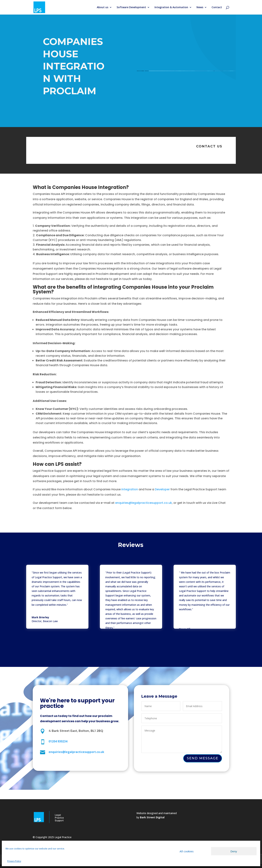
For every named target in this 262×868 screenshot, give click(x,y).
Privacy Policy (14, 861)
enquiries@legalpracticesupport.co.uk (144, 503)
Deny (234, 851)
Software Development (131, 7)
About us (103, 7)
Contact (217, 7)
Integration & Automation (171, 7)
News (200, 7)
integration (130, 489)
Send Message (203, 758)
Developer (162, 489)
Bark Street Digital (152, 817)
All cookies (187, 851)
